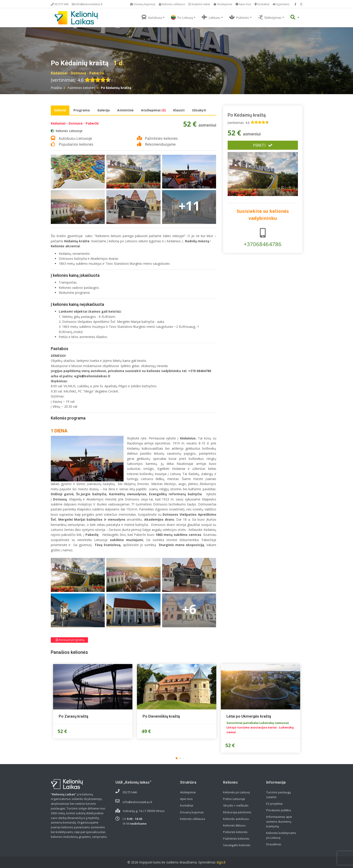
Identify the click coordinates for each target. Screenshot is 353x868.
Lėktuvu (211, 17)
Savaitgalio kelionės (237, 845)
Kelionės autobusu (236, 819)
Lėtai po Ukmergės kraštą (249, 716)
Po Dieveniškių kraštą (161, 716)
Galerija (103, 110)
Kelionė (60, 110)
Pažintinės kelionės (81, 88)
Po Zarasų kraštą (73, 716)
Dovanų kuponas (143, 4)
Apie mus (243, 4)
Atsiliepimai (223, 4)
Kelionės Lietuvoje (69, 131)
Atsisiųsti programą (70, 640)
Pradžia (56, 88)
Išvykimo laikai (199, 4)
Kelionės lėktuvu (234, 825)
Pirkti (263, 145)
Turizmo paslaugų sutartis (279, 795)
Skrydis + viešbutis (236, 805)
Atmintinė (125, 110)
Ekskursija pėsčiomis (237, 812)
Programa (82, 110)
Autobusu (152, 17)
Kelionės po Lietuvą (236, 792)
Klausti (179, 110)
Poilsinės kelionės (235, 832)
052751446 (60, 4)
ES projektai (274, 804)
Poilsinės (239, 17)
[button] (177, 758)
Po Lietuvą (182, 17)
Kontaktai (262, 4)
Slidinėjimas (270, 17)
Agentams (281, 4)
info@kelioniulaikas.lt (87, 4)
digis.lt (221, 862)
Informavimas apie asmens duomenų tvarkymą (279, 821)
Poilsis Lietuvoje (234, 799)
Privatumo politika (279, 810)
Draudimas (274, 844)
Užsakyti (199, 110)
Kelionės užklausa (172, 4)
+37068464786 (263, 238)
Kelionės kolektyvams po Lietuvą (281, 835)
